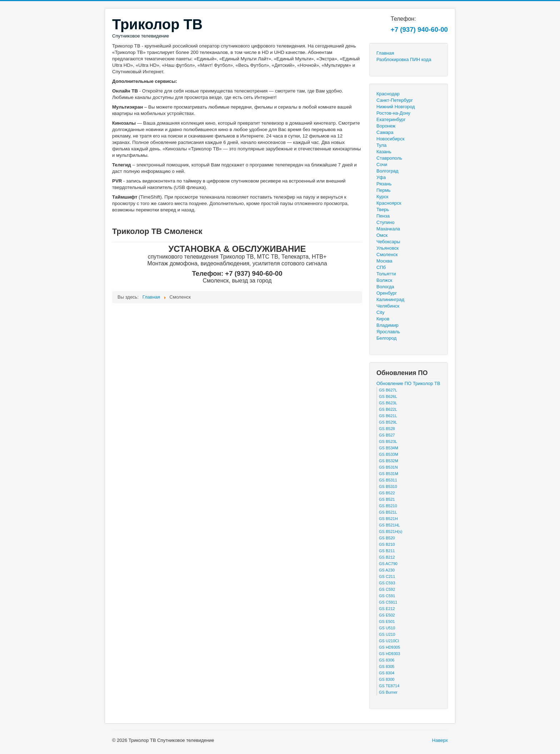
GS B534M (389, 448)
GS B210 (387, 544)
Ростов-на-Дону (393, 113)
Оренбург (387, 293)
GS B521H (388, 519)
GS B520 (387, 538)
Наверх (440, 740)
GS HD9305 (389, 647)
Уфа (381, 177)
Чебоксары (388, 242)
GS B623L (388, 403)
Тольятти (386, 274)
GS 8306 (387, 660)
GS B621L (388, 416)
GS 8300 (387, 679)
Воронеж (386, 126)
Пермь (384, 190)
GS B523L (388, 441)
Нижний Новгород (396, 107)
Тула (381, 145)
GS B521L (388, 512)
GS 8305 (387, 666)
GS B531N (388, 467)
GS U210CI (389, 641)
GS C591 (387, 596)
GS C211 (387, 576)
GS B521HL (389, 525)
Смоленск (387, 254)
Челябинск (388, 306)
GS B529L (388, 422)
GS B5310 (388, 486)
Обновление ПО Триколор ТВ (408, 383)
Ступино (386, 222)
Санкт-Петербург (395, 100)
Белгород (386, 338)
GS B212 (387, 557)
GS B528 (387, 429)
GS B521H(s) (391, 531)
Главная (385, 53)
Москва (384, 261)
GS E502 (387, 615)
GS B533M (389, 454)
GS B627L (388, 390)
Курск (382, 197)
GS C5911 (388, 602)
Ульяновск (387, 248)
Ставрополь (389, 158)
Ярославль (388, 332)
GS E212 (387, 609)
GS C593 (387, 583)
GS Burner (388, 692)
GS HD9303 (389, 654)
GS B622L (388, 409)
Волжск (384, 280)
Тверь (383, 209)
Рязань (384, 184)
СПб (381, 267)
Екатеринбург (391, 119)
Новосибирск (391, 139)
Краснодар (388, 94)
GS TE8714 (389, 686)
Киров (383, 319)
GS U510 (387, 628)
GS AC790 (388, 564)
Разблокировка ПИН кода (404, 59)
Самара (385, 132)
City (380, 312)
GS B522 (387, 493)
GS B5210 (388, 506)
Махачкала (388, 229)
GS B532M (389, 461)
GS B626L (388, 396)
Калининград (390, 299)
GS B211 (387, 551)
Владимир (387, 325)
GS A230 (387, 570)
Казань (384, 152)
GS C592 (387, 589)
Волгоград (387, 171)
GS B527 (387, 435)
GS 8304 (387, 673)
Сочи (382, 164)
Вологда (385, 287)
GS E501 (387, 621)
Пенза (383, 216)
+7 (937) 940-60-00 (419, 29)
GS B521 (387, 499)
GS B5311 (388, 480)
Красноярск (389, 203)
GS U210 (387, 634)
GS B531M (389, 474)
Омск (382, 235)
